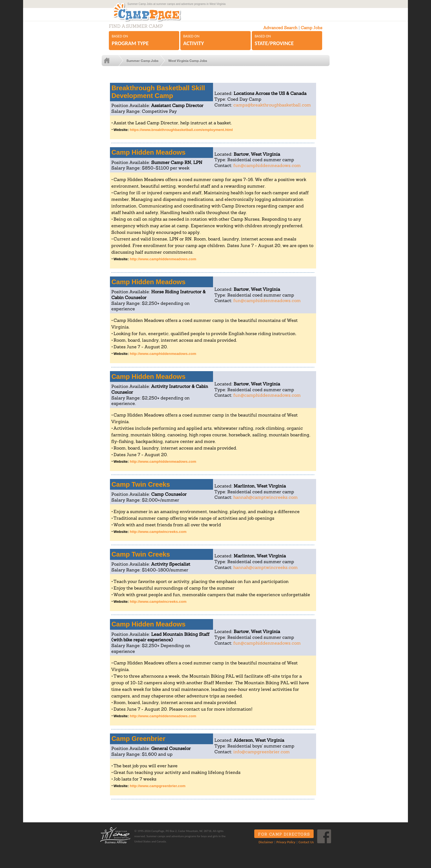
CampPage (159, 15)
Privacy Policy (284, 847)
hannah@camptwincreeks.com (266, 503)
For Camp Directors (282, 840)
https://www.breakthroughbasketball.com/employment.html (181, 135)
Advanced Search (280, 33)
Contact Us (304, 847)
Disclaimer (264, 847)
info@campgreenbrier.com (262, 757)
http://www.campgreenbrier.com (158, 791)
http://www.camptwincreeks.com (158, 537)
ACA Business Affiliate (115, 841)
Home (116, 66)
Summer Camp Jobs (147, 66)
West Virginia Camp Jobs (192, 66)
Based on (144, 46)
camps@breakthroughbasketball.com (272, 110)
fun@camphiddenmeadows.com (267, 171)
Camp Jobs (311, 33)
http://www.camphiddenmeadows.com (163, 265)
